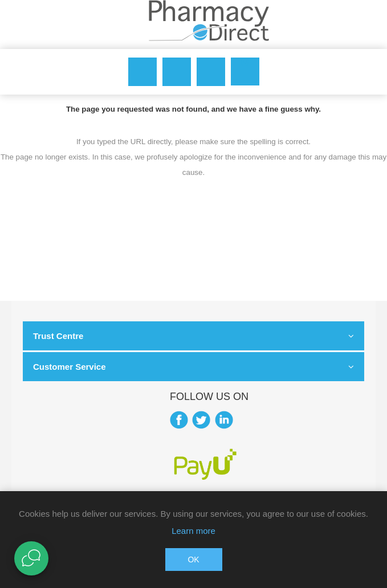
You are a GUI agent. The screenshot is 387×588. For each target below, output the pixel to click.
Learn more (193, 531)
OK (193, 560)
